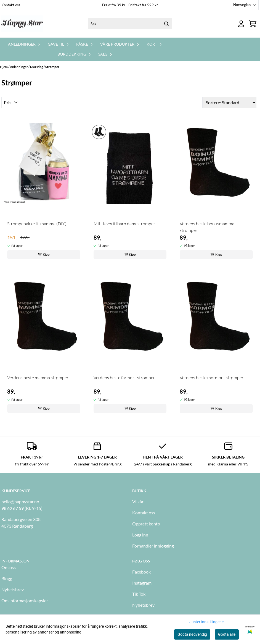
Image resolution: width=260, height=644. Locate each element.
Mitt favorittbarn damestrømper (124, 224)
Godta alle (227, 634)
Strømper (52, 67)
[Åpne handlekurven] (253, 24)
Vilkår (138, 502)
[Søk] (130, 24)
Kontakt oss (11, 5)
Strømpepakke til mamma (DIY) (37, 224)
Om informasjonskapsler (25, 600)
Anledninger (19, 67)
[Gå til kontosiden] (241, 24)
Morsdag (37, 67)
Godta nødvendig (192, 634)
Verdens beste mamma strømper (38, 378)
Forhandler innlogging (153, 546)
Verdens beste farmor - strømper (124, 378)
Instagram (142, 583)
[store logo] (22, 24)
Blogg (7, 578)
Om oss (9, 567)
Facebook (141, 572)
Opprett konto (146, 524)
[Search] (167, 24)
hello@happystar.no (20, 502)
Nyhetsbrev (13, 589)
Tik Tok (139, 594)
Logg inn (140, 535)
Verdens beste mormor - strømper (212, 378)
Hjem (4, 67)
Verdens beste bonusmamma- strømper (208, 227)
